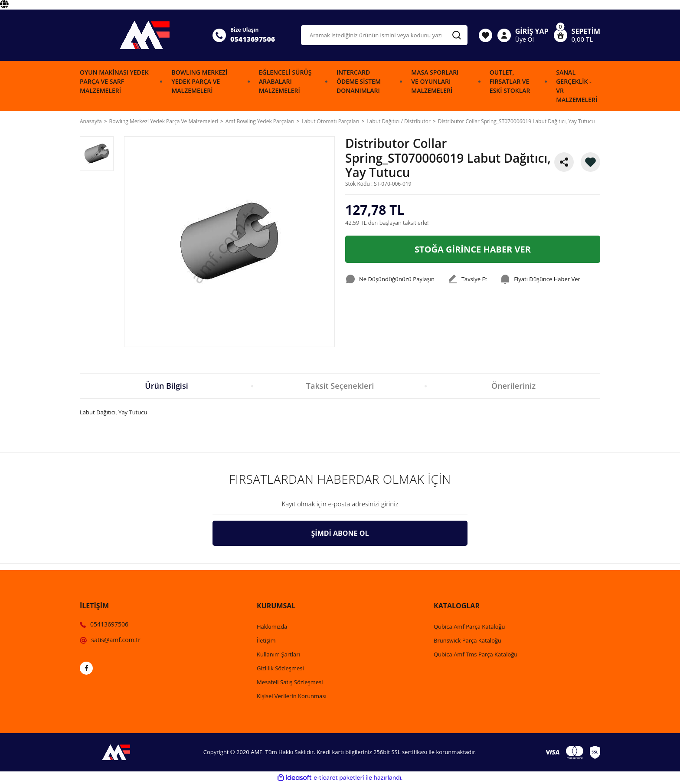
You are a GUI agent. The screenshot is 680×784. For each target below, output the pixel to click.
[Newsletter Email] (340, 504)
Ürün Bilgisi (166, 386)
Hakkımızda (272, 627)
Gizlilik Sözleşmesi (280, 668)
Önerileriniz (513, 386)
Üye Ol (525, 39)
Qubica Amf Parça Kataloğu (469, 627)
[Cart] (577, 35)
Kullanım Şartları (278, 654)
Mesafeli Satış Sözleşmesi (290, 682)
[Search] (384, 35)
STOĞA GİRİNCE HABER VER (473, 249)
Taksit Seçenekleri (340, 386)
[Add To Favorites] (590, 162)
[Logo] (141, 35)
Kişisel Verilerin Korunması (292, 696)
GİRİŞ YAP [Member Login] (532, 31)
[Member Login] (504, 35)
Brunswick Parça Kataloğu (467, 640)
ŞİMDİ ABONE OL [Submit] (340, 533)
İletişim (266, 640)
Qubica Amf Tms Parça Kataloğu (476, 654)
